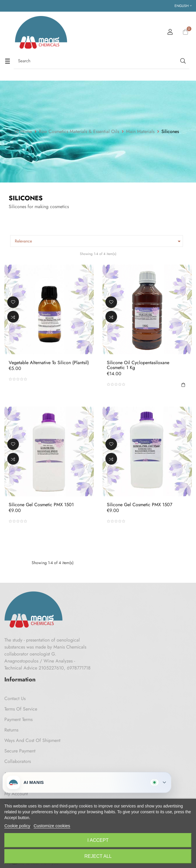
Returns (11, 730)
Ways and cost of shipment (32, 740)
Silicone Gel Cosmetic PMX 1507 (140, 504)
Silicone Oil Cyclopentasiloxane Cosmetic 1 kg (138, 365)
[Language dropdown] (183, 6)
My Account (16, 794)
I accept (98, 840)
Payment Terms (18, 719)
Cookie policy (17, 826)
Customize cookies (52, 826)
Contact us (15, 698)
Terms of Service (21, 709)
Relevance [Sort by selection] (99, 241)
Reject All (98, 856)
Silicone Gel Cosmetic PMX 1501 (41, 504)
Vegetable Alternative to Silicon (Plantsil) (49, 363)
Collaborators (18, 761)
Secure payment (20, 751)
